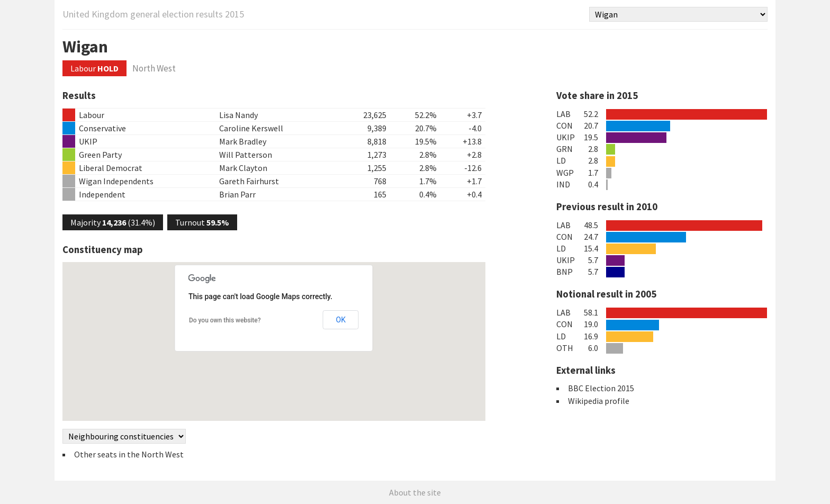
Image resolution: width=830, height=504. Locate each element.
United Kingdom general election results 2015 (153, 14)
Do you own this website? (225, 320)
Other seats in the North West (129, 454)
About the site (415, 492)
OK (341, 320)
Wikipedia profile (599, 401)
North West (154, 68)
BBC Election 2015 (601, 388)
